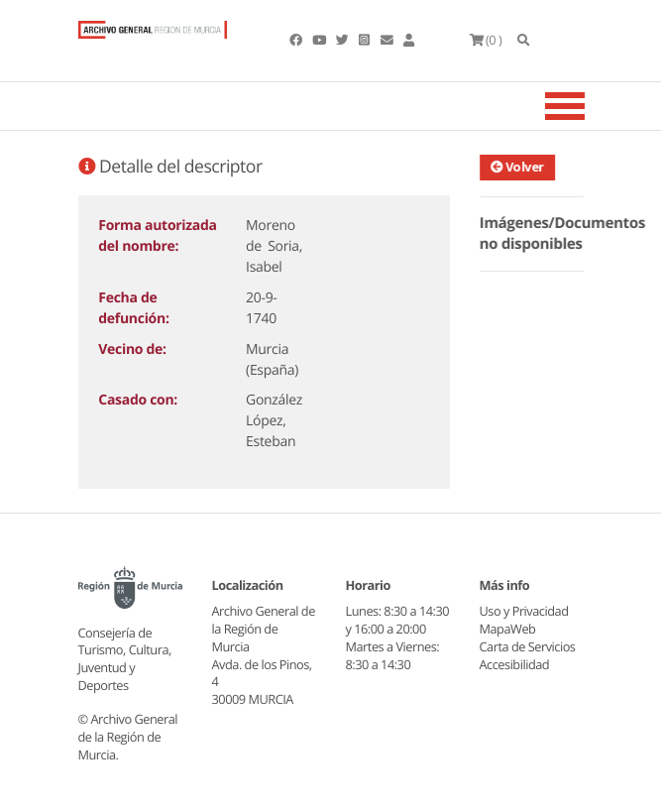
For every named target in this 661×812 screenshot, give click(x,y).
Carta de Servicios (528, 646)
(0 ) (486, 40)
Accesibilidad (515, 664)
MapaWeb (508, 629)
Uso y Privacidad (524, 611)
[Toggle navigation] (590, 106)
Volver (519, 167)
